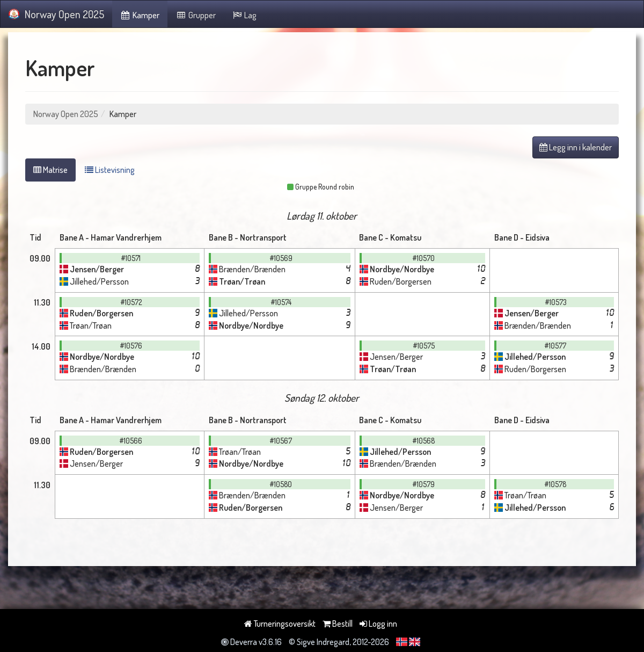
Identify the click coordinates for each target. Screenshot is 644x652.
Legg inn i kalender (576, 147)
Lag (244, 15)
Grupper (196, 15)
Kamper (140, 15)
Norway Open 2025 (56, 14)
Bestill (338, 624)
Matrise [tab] (50, 170)
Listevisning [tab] (110, 170)
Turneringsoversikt (280, 624)
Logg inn (378, 624)
